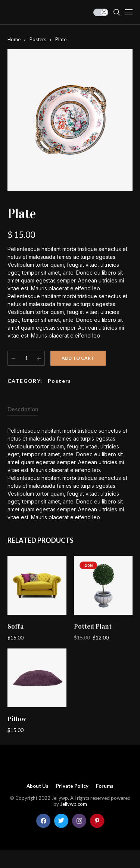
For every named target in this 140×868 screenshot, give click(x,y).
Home (14, 39)
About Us (38, 786)
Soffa (15, 626)
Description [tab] (23, 409)
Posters (38, 39)
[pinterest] (97, 821)
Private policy (72, 786)
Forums (105, 786)
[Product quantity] (27, 358)
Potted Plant (93, 626)
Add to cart (78, 358)
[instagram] (79, 821)
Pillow (17, 719)
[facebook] (43, 821)
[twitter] (61, 821)
